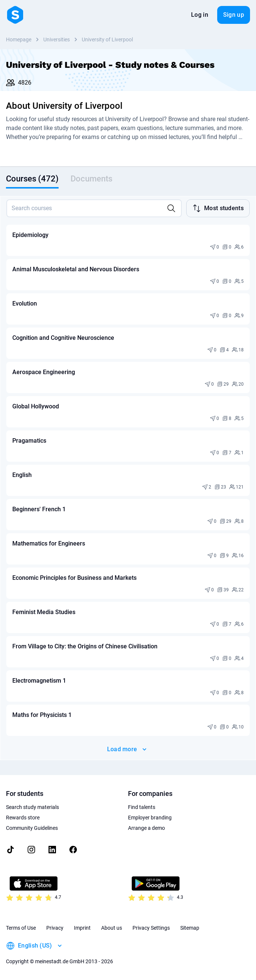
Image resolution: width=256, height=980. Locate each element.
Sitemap (190, 928)
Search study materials (32, 807)
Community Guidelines (32, 828)
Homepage (19, 39)
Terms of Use (21, 928)
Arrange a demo (146, 828)
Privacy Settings (151, 928)
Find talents (142, 807)
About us (112, 928)
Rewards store (23, 818)
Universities (57, 39)
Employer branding (150, 818)
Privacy (55, 928)
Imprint (82, 928)
